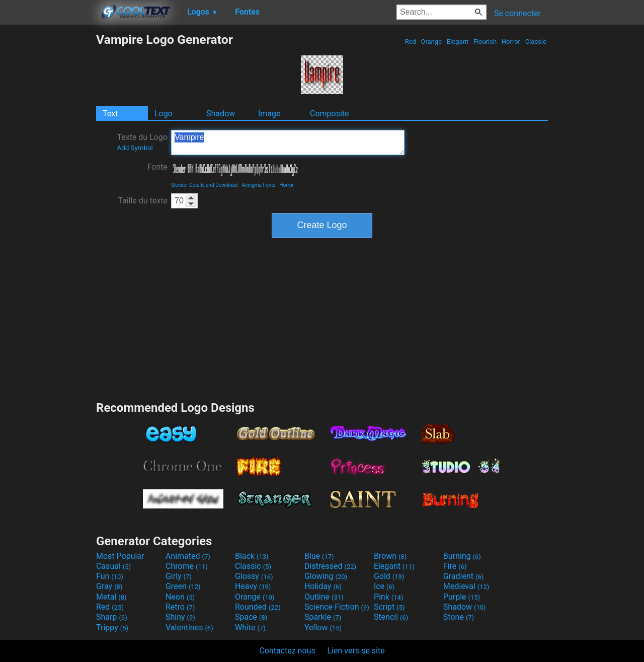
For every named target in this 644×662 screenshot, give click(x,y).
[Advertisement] (48, 183)
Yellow (323, 628)
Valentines (189, 628)
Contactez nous (287, 651)
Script (389, 607)
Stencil (391, 617)
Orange (431, 42)
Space (251, 617)
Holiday (323, 586)
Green (183, 586)
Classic (536, 42)
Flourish (485, 42)
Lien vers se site (356, 651)
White (250, 628)
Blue (319, 556)
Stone (459, 617)
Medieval (466, 586)
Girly (179, 576)
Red (410, 42)
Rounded (258, 607)
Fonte (157, 167)
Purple (462, 597)
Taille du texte (143, 201)
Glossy (254, 576)
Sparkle (323, 617)
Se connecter (517, 13)
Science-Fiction (337, 607)
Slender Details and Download (205, 185)
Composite (330, 114)
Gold (389, 576)
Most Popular (120, 556)
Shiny (180, 617)
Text (110, 114)
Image (269, 114)
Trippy (112, 628)
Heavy (253, 586)
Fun (110, 576)
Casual (113, 566)
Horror (511, 42)
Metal (111, 597)
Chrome (187, 566)
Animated (188, 556)
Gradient (463, 576)
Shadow (221, 114)
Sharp (112, 617)
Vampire (288, 142)
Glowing (326, 576)
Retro (180, 607)
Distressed (330, 566)
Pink (389, 597)
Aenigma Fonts (258, 185)
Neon (180, 597)
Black (252, 556)
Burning (462, 556)
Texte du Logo (142, 142)
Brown (390, 556)
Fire (455, 566)
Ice (384, 586)
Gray (109, 586)
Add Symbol (135, 148)
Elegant (458, 42)
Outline (324, 597)
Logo (164, 114)
